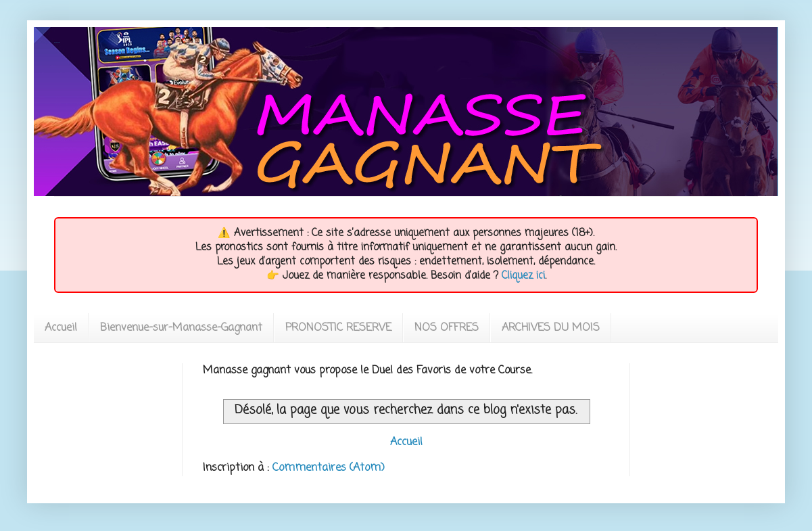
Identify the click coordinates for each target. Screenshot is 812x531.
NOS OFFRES (447, 328)
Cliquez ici (523, 276)
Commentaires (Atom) (329, 468)
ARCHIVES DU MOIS (551, 328)
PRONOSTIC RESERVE (338, 328)
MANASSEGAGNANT (57, 42)
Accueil (61, 328)
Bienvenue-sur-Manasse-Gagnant (181, 328)
